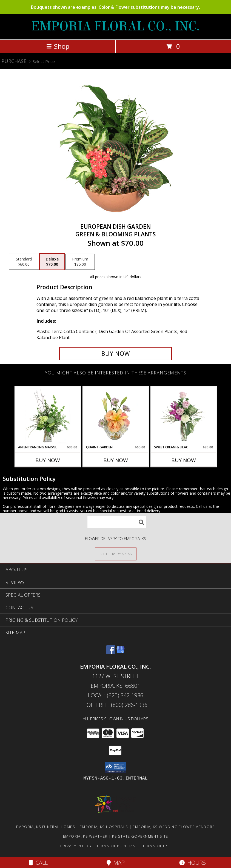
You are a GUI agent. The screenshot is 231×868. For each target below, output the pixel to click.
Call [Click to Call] (38, 863)
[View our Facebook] (111, 652)
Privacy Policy (76, 846)
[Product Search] (117, 522)
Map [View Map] (116, 863)
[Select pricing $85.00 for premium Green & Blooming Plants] (80, 262)
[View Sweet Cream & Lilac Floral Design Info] (183, 416)
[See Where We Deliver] (116, 554)
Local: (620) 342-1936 (116, 695)
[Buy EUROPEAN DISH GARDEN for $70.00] (116, 354)
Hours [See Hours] (192, 863)
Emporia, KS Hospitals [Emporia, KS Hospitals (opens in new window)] (104, 827)
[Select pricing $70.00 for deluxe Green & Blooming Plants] (52, 262)
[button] (115, 768)
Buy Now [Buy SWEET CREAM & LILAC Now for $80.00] (184, 460)
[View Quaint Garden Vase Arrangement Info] (115, 416)
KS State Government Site (140, 836)
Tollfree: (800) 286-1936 (115, 705)
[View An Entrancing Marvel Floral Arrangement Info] (48, 416)
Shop (58, 46)
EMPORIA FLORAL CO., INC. (115, 26)
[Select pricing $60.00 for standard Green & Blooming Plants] (24, 262)
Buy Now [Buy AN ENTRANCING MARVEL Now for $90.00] (48, 460)
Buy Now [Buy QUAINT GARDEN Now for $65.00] (116, 460)
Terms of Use (157, 846)
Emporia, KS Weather (85, 836)
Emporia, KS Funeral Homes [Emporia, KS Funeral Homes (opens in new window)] (46, 827)
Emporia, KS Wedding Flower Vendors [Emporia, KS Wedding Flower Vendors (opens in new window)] (174, 827)
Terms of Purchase (117, 846)
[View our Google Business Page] (121, 652)
